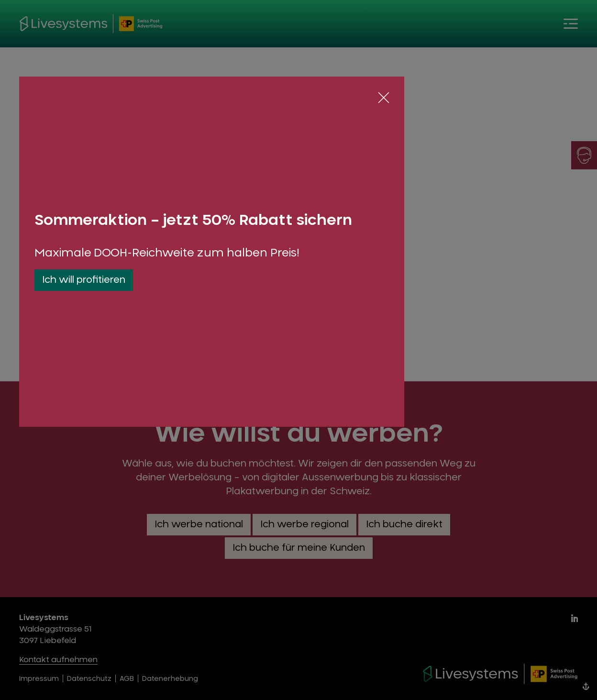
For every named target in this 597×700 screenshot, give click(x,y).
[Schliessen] (384, 98)
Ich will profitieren (84, 280)
